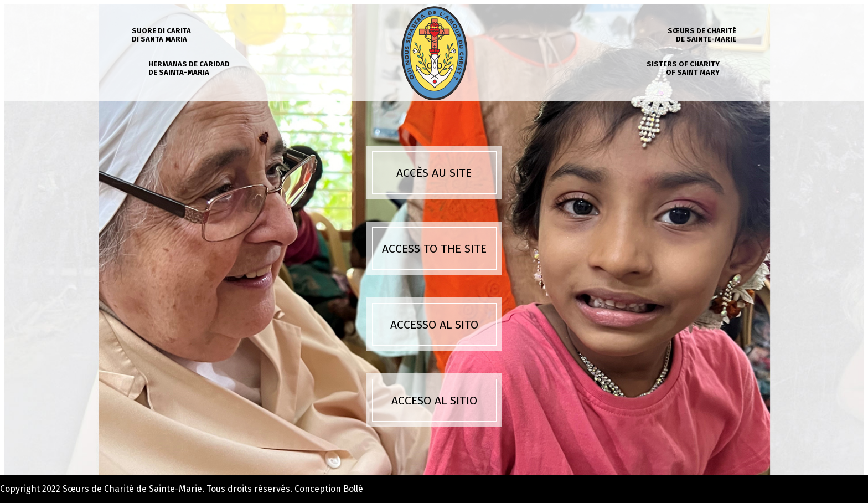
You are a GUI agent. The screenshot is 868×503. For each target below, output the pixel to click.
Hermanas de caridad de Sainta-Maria (189, 68)
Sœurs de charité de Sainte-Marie (702, 35)
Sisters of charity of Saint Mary (683, 68)
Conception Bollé (329, 489)
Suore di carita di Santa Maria (161, 35)
